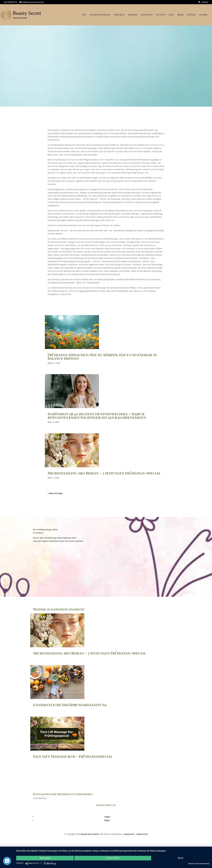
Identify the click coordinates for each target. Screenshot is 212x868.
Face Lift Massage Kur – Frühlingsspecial (73, 756)
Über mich (119, 15)
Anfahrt (203, 15)
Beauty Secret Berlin (90, 834)
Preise (180, 15)
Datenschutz (142, 834)
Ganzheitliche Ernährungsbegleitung (70, 705)
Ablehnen (45, 858)
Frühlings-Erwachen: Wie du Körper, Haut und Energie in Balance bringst (102, 357)
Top (84, 15)
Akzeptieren (113, 858)
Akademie (132, 15)
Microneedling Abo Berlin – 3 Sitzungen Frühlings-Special (104, 473)
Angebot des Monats (100, 15)
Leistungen (147, 15)
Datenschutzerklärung (203, 864)
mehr (180, 858)
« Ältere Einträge (55, 493)
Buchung (161, 15)
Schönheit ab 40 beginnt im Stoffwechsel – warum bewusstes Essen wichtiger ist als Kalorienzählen (97, 416)
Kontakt (191, 15)
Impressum (129, 834)
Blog (171, 15)
